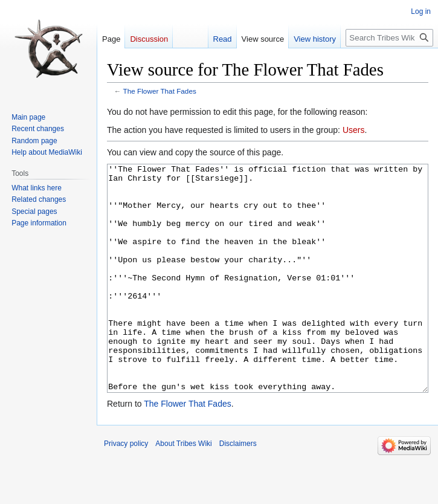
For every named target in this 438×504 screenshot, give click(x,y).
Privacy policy (126, 489)
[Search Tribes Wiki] (389, 38)
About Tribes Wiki (183, 489)
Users (354, 130)
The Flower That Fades (160, 91)
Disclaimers (238, 489)
